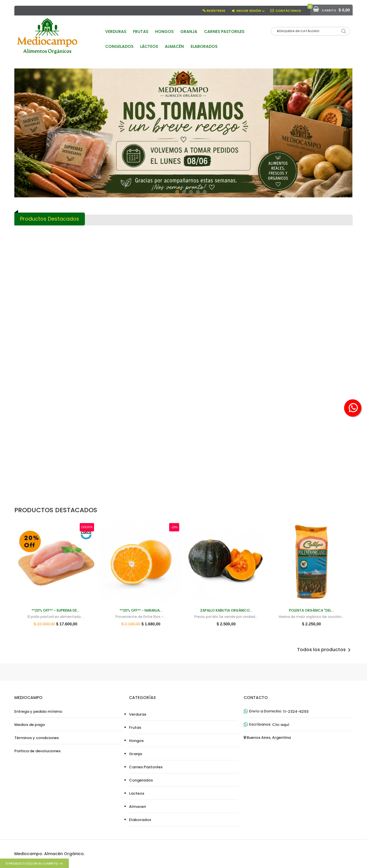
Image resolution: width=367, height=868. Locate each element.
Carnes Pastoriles (146, 767)
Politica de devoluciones (37, 751)
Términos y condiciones (37, 738)
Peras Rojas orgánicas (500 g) (155, 288)
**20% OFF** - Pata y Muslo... (324, 288)
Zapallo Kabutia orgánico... (43, 462)
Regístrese (216, 11)
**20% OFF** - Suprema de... (43, 286)
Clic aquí (281, 725)
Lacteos (137, 794)
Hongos (136, 741)
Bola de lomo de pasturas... (268, 462)
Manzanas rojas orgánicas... (212, 462)
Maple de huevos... (99, 374)
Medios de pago (30, 725)
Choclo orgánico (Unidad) (268, 286)
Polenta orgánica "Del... (99, 286)
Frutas (135, 728)
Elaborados (140, 820)
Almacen (137, 807)
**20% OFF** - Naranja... (43, 374)
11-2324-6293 (296, 712)
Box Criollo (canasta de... (212, 374)
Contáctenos (288, 11)
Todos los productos (325, 650)
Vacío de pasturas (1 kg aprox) (268, 376)
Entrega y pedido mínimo (38, 712)
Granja (135, 754)
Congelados (141, 780)
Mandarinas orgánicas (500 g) (324, 464)
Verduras (138, 714)
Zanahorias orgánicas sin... (324, 374)
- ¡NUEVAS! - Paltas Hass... (99, 462)
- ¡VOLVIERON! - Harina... (155, 374)
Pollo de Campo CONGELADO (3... (155, 464)
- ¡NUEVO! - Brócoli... (212, 286)
